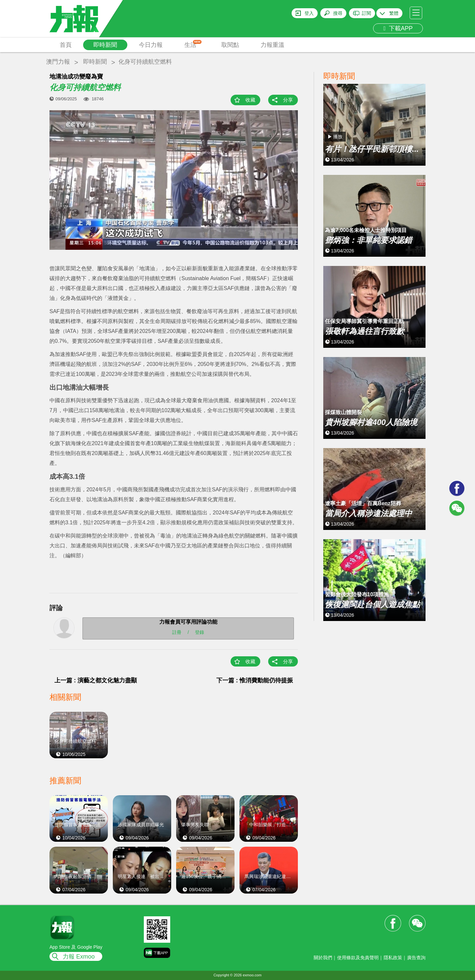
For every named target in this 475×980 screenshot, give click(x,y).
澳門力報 (58, 62)
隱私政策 (393, 958)
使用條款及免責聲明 (358, 958)
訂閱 (366, 13)
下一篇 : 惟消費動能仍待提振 (255, 680)
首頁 (66, 45)
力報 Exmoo (79, 957)
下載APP (398, 28)
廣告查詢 (416, 958)
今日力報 (151, 45)
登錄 (200, 632)
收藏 (250, 100)
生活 (193, 44)
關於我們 (323, 958)
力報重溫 (272, 45)
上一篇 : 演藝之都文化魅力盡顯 (96, 680)
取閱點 (230, 45)
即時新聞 (105, 45)
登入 (309, 13)
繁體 (394, 13)
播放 (338, 137)
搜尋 (338, 13)
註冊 (177, 632)
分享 (288, 100)
